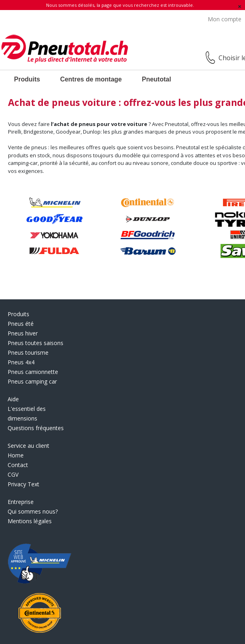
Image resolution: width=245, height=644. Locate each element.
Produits (27, 79)
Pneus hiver (23, 333)
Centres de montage (91, 79)
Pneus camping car (32, 381)
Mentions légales (30, 521)
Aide (13, 399)
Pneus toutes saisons (35, 343)
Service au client (28, 446)
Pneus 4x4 (21, 362)
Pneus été (21, 324)
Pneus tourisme (28, 352)
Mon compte (225, 19)
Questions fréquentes (36, 428)
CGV (13, 474)
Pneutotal (157, 79)
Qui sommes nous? (33, 511)
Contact (18, 465)
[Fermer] (240, 6)
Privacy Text (23, 484)
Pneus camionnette (33, 372)
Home (16, 455)
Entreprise (21, 502)
